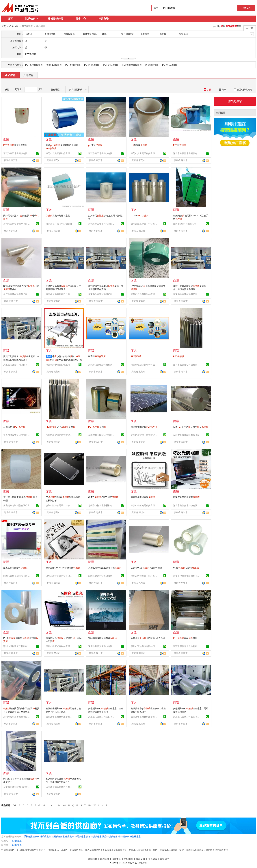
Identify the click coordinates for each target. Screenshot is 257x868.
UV (90, 805)
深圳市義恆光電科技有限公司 (144, 505)
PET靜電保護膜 (92, 65)
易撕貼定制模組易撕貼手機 (105, 568)
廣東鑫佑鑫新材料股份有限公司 (59, 294)
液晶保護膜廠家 (110, 836)
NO (64, 805)
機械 (49, 356)
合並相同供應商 (243, 89)
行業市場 (103, 19)
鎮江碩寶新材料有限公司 (15, 294)
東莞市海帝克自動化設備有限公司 (59, 365)
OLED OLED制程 (103, 497)
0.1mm (139, 215)
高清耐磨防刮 (15, 145)
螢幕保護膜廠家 (94, 836)
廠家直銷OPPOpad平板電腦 (63, 568)
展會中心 (81, 19)
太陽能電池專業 (144, 427)
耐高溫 (97, 356)
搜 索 (246, 8)
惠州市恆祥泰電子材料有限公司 (59, 505)
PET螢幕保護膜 (111, 65)
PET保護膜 (16, 841)
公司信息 (28, 75)
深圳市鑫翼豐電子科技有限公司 (187, 153)
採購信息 (32, 19)
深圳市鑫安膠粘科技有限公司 (187, 365)
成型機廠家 (135, 836)
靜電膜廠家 (80, 836)
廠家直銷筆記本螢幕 (186, 497)
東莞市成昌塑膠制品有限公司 (59, 153)
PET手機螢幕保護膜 (132, 65)
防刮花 (139, 145)
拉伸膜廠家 (68, 836)
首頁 (10, 19)
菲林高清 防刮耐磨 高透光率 (148, 638)
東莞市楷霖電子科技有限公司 (17, 435)
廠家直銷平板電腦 (143, 497)
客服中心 (116, 859)
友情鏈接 (165, 859)
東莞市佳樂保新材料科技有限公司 (102, 365)
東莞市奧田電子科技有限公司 (17, 153)
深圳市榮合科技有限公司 (100, 576)
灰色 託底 (61, 427)
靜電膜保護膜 (152, 65)
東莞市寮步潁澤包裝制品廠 (59, 224)
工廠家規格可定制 (58, 215)
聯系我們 (104, 859)
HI (44, 805)
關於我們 (92, 859)
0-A (15, 805)
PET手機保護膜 (73, 65)
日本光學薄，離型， (191, 427)
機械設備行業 (55, 19)
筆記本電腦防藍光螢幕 (103, 638)
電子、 (96, 145)
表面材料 (185, 638)
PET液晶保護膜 (170, 65)
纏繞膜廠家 (45, 836)
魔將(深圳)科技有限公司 (185, 224)
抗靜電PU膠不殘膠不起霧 (147, 568)
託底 (97, 427)
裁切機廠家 (124, 836)
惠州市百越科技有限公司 (143, 646)
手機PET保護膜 (54, 65)
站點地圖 (128, 859)
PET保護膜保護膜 (34, 65)
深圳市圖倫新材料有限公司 (186, 435)
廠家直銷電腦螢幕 (15, 568)
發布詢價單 (235, 101)
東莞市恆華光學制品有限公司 (17, 717)
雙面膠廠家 (57, 836)
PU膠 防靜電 (186, 568)
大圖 (207, 89)
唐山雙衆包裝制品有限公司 (16, 505)
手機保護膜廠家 (31, 836)
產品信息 (10, 75)
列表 (222, 89)
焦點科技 (132, 863)
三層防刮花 (14, 427)
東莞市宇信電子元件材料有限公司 (187, 646)
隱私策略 (141, 859)
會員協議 (153, 859)
